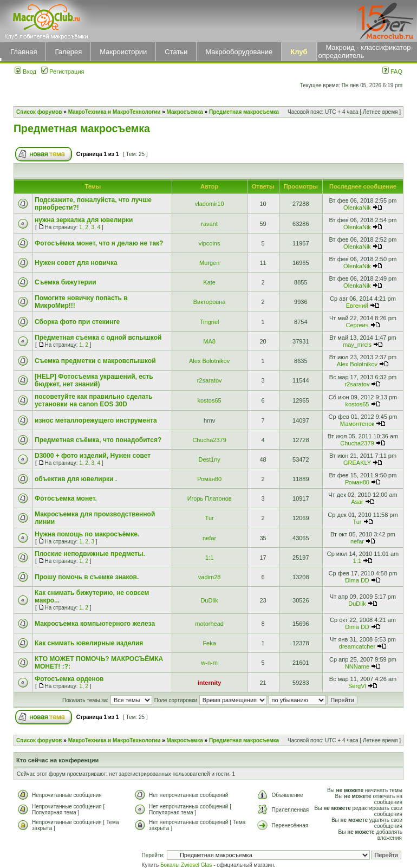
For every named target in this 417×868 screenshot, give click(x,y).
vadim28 (210, 577)
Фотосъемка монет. (66, 498)
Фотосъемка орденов (69, 679)
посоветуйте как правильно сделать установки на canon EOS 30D (94, 400)
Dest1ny (209, 459)
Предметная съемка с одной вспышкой (98, 338)
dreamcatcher (357, 646)
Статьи (176, 52)
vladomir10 (210, 204)
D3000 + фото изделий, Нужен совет (93, 456)
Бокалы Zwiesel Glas (187, 865)
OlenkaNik (357, 208)
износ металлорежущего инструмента (96, 420)
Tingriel (210, 322)
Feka (209, 643)
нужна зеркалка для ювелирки (84, 220)
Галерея (68, 52)
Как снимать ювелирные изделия (89, 643)
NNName (357, 666)
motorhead (209, 624)
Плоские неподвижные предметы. (90, 554)
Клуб (299, 52)
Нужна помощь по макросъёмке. (87, 534)
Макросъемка (185, 112)
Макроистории (123, 52)
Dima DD (357, 580)
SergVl (357, 686)
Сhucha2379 (209, 440)
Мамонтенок (357, 424)
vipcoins (210, 243)
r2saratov (210, 380)
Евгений (357, 306)
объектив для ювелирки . (76, 479)
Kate (209, 282)
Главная (24, 52)
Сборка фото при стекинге (77, 322)
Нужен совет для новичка (76, 263)
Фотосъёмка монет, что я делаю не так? (99, 243)
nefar (209, 538)
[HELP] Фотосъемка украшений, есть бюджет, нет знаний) (94, 380)
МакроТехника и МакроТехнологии (115, 112)
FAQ (392, 72)
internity (209, 683)
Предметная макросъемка (244, 112)
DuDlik (209, 600)
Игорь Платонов (210, 498)
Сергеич (357, 325)
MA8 (209, 341)
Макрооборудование (239, 52)
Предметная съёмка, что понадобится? (98, 440)
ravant (209, 224)
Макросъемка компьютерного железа (95, 624)
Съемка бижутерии (66, 282)
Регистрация (63, 72)
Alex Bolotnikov (209, 361)
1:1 (209, 558)
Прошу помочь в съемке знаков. (87, 577)
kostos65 (210, 400)
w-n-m (209, 663)
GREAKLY (357, 463)
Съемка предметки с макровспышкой (95, 361)
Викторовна (210, 302)
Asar (357, 502)
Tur (210, 518)
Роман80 (209, 479)
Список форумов (39, 112)
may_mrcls (357, 345)
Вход (25, 72)
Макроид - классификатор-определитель (366, 51)
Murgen (209, 263)
